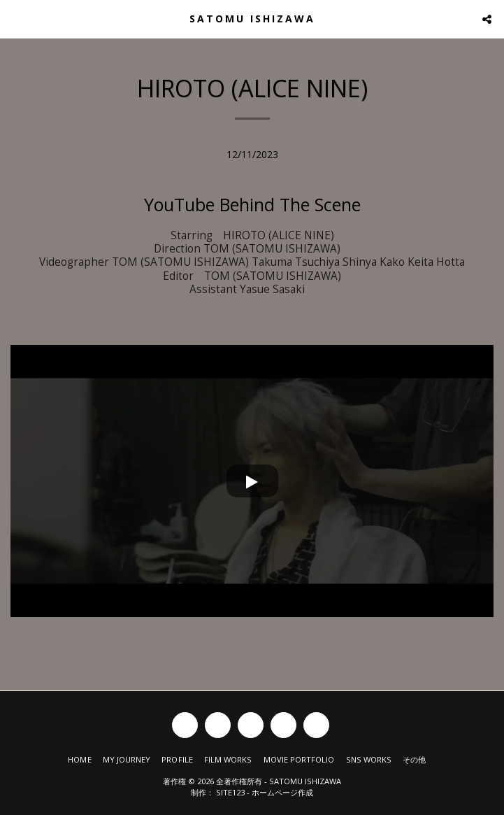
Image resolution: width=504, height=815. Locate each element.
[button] (15, 19)
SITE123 (230, 792)
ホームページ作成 (282, 792)
